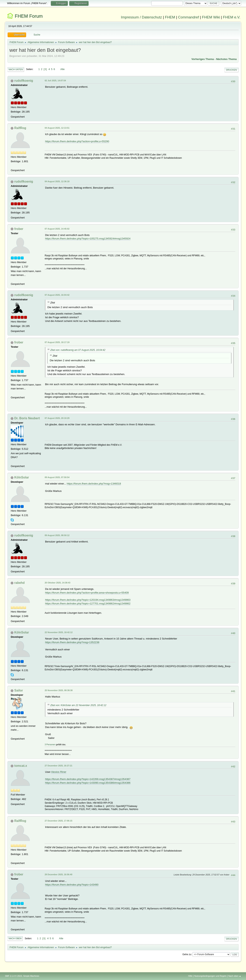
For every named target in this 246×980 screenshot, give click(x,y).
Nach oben (15, 938)
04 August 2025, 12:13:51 (57, 128)
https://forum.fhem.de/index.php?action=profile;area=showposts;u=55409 (87, 593)
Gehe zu (187, 954)
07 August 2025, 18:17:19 (57, 342)
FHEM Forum (29, 16)
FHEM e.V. (232, 17)
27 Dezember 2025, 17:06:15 (58, 821)
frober (19, 229)
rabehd (19, 583)
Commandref (189, 17)
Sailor (19, 690)
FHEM (170, 17)
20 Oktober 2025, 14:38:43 (57, 583)
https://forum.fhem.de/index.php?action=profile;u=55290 (77, 141)
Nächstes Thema (226, 59)
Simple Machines (31, 976)
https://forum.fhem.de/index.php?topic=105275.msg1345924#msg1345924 (88, 239)
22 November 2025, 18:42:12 (59, 632)
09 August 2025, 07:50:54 (57, 477)
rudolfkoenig (24, 81)
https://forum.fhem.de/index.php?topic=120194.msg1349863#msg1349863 (88, 600)
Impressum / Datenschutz (142, 17)
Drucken (231, 70)
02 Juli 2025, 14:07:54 (55, 81)
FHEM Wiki (211, 17)
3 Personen (50, 744)
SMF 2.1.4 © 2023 (13, 976)
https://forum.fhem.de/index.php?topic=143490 (72, 885)
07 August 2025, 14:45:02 (57, 229)
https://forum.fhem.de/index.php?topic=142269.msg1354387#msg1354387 (88, 779)
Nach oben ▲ (235, 976)
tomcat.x (21, 766)
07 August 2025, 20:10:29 (57, 418)
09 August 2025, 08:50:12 (57, 535)
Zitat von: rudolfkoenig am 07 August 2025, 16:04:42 (78, 350)
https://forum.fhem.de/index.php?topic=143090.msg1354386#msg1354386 (88, 783)
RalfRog (20, 128)
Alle (62, 69)
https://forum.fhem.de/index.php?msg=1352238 (72, 642)
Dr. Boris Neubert (27, 418)
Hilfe (190, 976)
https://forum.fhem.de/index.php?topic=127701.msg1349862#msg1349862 (88, 604)
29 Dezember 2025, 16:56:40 (58, 874)
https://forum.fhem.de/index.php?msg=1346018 (94, 484)
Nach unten (16, 69)
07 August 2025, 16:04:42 (57, 295)
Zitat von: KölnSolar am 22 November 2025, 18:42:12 (78, 705)
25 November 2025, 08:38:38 (59, 690)
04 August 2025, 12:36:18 (57, 181)
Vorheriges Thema (203, 59)
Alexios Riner (59, 772)
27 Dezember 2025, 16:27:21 (58, 766)
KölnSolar (22, 477)
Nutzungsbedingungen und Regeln (210, 976)
